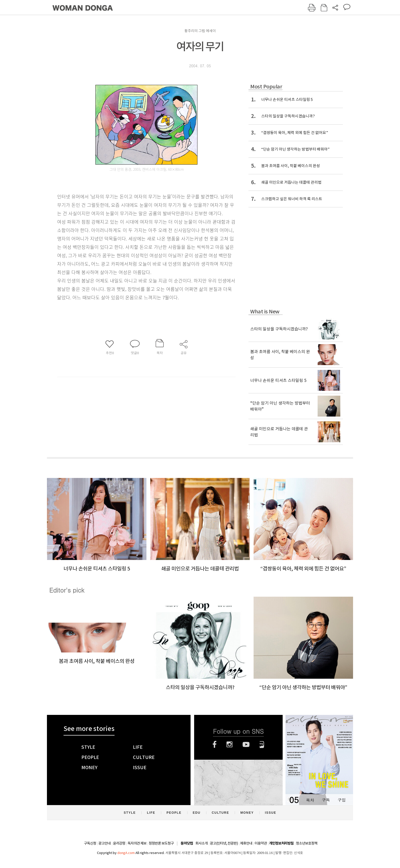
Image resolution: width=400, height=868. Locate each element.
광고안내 (105, 843)
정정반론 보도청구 (161, 843)
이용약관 (261, 843)
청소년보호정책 (307, 843)
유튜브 (246, 744)
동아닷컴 (187, 843)
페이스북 (215, 744)
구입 (342, 800)
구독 (326, 800)
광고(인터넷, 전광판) (224, 843)
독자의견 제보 (137, 843)
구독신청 (90, 843)
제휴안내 (246, 843)
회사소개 (202, 843)
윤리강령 (119, 843)
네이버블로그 (262, 744)
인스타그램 (229, 744)
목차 (310, 800)
